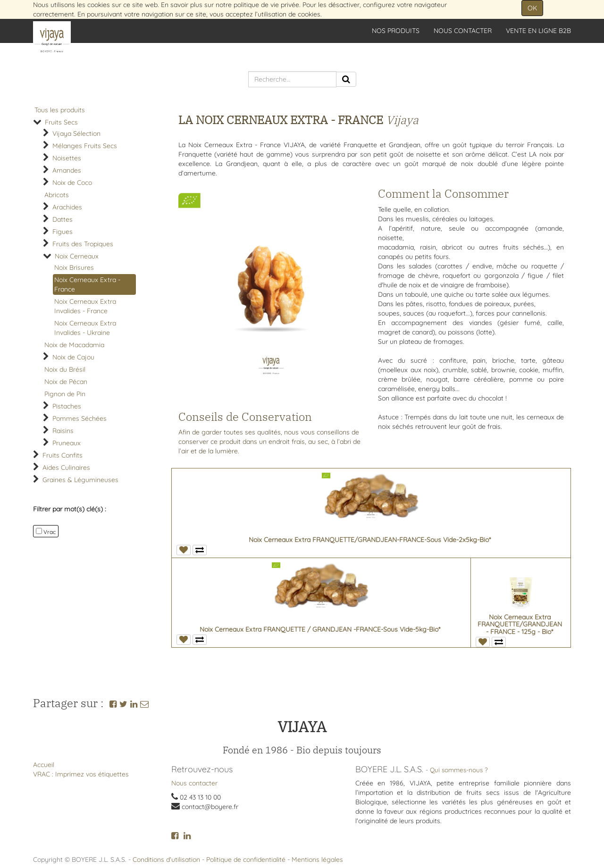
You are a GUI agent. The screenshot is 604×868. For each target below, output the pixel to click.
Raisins (63, 431)
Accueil (44, 765)
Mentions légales (317, 860)
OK (532, 8)
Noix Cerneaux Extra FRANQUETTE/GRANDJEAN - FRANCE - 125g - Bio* (520, 624)
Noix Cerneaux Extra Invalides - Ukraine (85, 328)
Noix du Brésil (65, 369)
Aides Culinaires (66, 467)
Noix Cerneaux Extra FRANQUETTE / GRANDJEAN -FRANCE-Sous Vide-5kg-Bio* (320, 629)
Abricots (57, 195)
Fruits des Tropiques (83, 244)
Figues (63, 232)
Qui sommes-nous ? (459, 770)
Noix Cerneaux (77, 256)
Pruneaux (67, 443)
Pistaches (67, 406)
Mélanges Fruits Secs (85, 146)
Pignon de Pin (65, 394)
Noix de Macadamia (74, 345)
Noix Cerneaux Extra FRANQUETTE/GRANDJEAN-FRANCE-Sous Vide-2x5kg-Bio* (370, 540)
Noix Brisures (74, 267)
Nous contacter (194, 783)
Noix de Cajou (73, 357)
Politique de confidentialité (246, 860)
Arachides (67, 207)
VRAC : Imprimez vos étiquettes (81, 774)
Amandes (67, 170)
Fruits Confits (63, 455)
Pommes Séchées (80, 418)
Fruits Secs (61, 122)
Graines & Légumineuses (80, 480)
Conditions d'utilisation (166, 860)
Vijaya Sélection (76, 134)
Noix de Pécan (66, 382)
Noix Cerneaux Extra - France (87, 284)
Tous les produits (60, 110)
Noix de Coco (72, 183)
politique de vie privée (266, 5)
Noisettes (67, 158)
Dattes (63, 219)
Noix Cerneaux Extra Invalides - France (85, 306)
